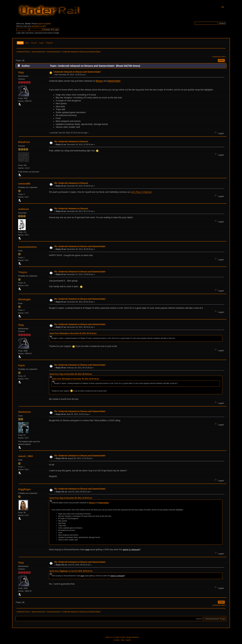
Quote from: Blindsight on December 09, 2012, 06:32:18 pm (73, 333)
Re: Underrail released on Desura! (71, 142)
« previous (216, 57)
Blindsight (24, 299)
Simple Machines (133, 637)
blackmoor (25, 412)
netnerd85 (24, 184)
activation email (38, 26)
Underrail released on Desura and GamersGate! (77, 72)
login (40, 24)
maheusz (24, 209)
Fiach (22, 365)
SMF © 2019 (120, 637)
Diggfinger (25, 489)
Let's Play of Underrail (141, 192)
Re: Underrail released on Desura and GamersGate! (80, 246)
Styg (21, 72)
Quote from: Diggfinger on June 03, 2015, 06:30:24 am (71, 571)
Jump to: (199, 619)
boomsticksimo (28, 247)
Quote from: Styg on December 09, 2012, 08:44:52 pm (71, 374)
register (48, 24)
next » (224, 57)
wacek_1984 (26, 456)
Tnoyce (23, 272)
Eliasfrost (24, 142)
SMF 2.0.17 (110, 637)
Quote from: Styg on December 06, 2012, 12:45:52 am (71, 498)
